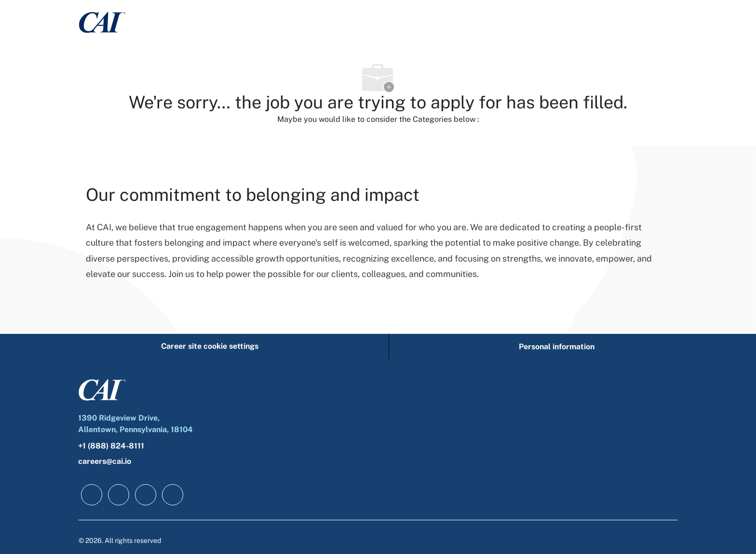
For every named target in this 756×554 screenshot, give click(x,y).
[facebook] (92, 495)
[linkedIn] (119, 495)
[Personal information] (557, 347)
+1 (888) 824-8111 (111, 446)
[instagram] (173, 495)
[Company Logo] (102, 22)
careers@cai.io (105, 461)
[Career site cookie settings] (210, 347)
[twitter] (146, 495)
